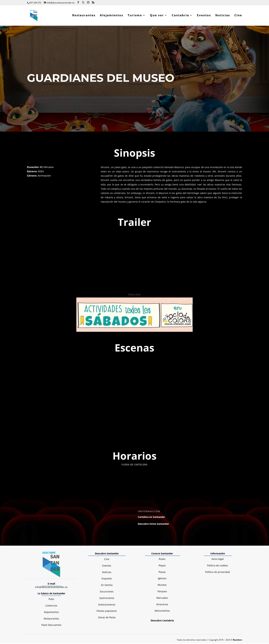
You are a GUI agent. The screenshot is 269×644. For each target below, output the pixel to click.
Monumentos (162, 547)
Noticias (223, 16)
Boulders (238, 576)
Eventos (204, 16)
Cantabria (180, 16)
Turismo (135, 16)
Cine (238, 16)
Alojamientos (112, 16)
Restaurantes (84, 16)
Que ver (157, 16)
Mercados (162, 534)
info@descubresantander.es (51, 524)
